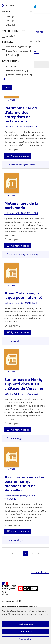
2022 (9, 25)
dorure (10, 66)
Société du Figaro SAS (18, 47)
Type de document (13, 31)
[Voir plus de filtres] (3, 79)
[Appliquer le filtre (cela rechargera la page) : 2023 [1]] (10, 21)
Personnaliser (26, 639)
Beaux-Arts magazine (17, 51)
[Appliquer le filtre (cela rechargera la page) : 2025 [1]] (10, 16)
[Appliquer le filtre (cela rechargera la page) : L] (13, 55)
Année (6, 12)
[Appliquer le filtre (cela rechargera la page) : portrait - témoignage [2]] (19, 74)
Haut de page (41, 572)
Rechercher (42, 3)
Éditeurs (8, 42)
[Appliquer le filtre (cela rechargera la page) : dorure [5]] (11, 66)
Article (10, 36)
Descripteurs (10, 61)
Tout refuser (26, 631)
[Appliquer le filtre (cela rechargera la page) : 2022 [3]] (10, 25)
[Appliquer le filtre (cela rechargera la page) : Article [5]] (11, 36)
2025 (9, 16)
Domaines (38, 32)
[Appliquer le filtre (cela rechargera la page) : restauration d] (17, 70)
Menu (47, 3)
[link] (39, 553)
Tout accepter (26, 624)
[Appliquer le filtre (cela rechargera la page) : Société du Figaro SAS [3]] (19, 46)
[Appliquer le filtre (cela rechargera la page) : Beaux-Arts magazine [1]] (18, 51)
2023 (9, 21)
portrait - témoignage (18, 75)
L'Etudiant (12, 55)
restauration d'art (16, 70)
